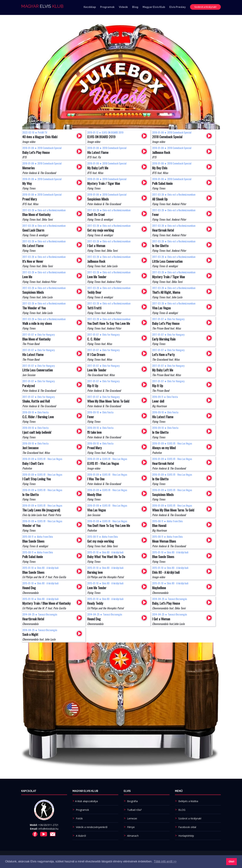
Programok (107, 8)
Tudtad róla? (134, 810)
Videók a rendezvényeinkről (92, 827)
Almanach (133, 836)
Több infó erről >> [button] (165, 861)
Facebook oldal (187, 827)
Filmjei (131, 827)
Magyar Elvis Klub (154, 8)
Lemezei (132, 818)
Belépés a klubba (188, 801)
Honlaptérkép (186, 836)
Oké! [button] (232, 862)
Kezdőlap (90, 8)
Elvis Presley (178, 8)
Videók (123, 8)
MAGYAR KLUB (42, 7)
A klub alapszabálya (86, 801)
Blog (135, 8)
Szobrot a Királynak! (205, 8)
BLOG (182, 810)
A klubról (81, 836)
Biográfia (132, 801)
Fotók (79, 818)
